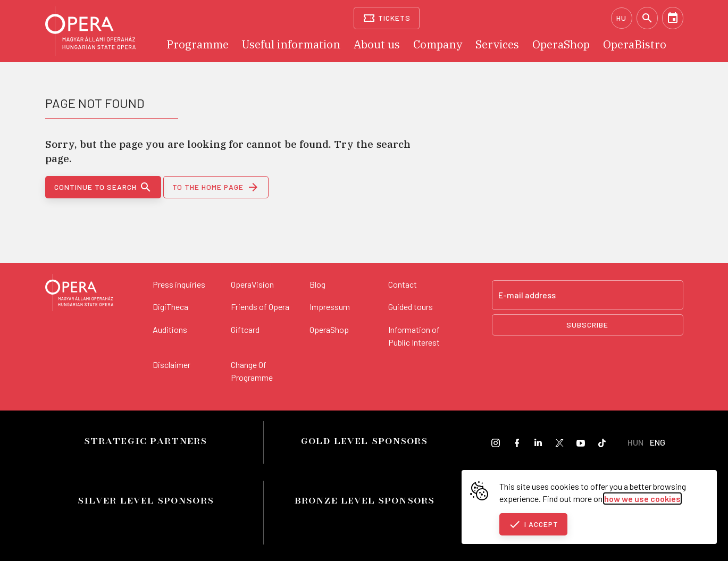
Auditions (170, 329)
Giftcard (245, 329)
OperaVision (252, 284)
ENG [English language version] (658, 442)
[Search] (647, 18)
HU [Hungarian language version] (621, 18)
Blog (317, 284)
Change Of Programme (252, 371)
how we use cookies (642, 499)
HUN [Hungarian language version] (635, 442)
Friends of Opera (260, 307)
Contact (403, 284)
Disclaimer (171, 365)
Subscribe (587, 325)
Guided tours (411, 307)
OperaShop (329, 329)
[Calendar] (673, 18)
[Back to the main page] (79, 294)
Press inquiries (179, 284)
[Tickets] (387, 18)
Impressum (330, 307)
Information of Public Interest (414, 336)
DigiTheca (170, 307)
